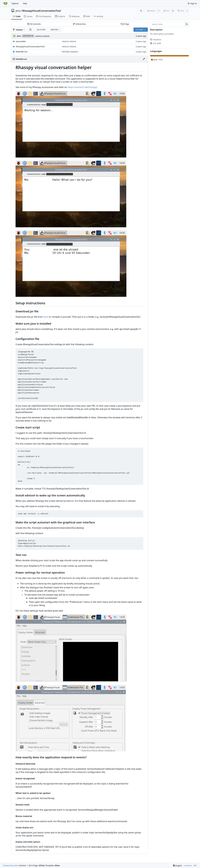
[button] (30, 30)
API (195, 865)
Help (25, 3)
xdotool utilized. (43, 36)
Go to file (41, 30)
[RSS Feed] (141, 11)
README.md (22, 52)
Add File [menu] (55, 30)
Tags (125, 24)
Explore (15, 3)
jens (18, 11)
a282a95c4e (28, 36)
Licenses (188, 865)
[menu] (177, 866)
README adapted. (70, 52)
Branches (79, 24)
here (46, 317)
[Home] (5, 3)
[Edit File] (144, 59)
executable (21, 41)
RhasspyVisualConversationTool (42, 11)
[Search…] (187, 24)
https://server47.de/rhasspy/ (82, 87)
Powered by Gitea (11, 865)
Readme (156, 39)
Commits (34, 24)
